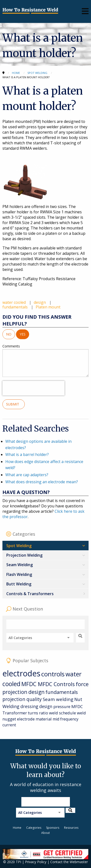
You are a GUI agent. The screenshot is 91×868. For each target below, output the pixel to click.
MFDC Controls (56, 684)
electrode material (34, 719)
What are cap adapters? (27, 475)
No (9, 334)
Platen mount (48, 307)
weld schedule (62, 713)
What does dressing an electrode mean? (42, 482)
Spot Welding (19, 546)
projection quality (22, 699)
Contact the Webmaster (69, 862)
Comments (45, 360)
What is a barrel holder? (27, 454)
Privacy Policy (36, 862)
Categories (34, 828)
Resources (71, 828)
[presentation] (33, 388)
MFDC (30, 684)
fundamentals (16, 307)
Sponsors (53, 828)
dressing (29, 706)
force (82, 684)
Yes (23, 334)
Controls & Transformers (30, 594)
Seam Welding (20, 565)
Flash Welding (19, 574)
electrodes (21, 673)
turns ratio (38, 713)
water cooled (15, 302)
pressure (62, 706)
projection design (23, 692)
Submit (14, 404)
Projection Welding (24, 555)
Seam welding (58, 699)
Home (17, 828)
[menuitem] (45, 546)
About (45, 833)
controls (53, 674)
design (40, 302)
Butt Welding (19, 584)
